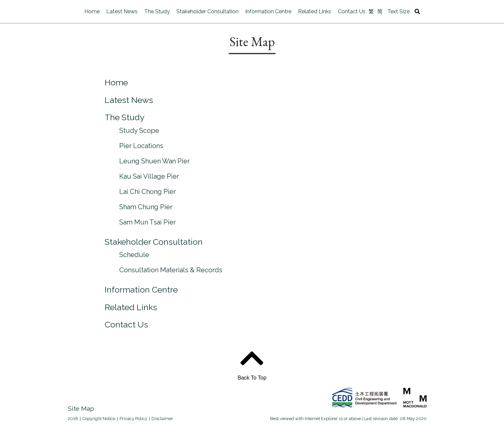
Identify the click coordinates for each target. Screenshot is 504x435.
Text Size (399, 11)
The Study (157, 11)
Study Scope (139, 130)
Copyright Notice (99, 419)
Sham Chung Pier (146, 207)
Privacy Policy (133, 419)
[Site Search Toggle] (417, 11)
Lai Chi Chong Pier (148, 192)
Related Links (315, 11)
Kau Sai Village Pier (149, 176)
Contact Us (352, 11)
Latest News (122, 11)
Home (92, 11)
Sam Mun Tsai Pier (148, 222)
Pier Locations (141, 146)
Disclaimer (162, 419)
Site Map (82, 408)
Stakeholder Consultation (207, 11)
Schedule (134, 255)
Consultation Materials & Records (171, 270)
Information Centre (268, 11)
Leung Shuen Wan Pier (154, 161)
